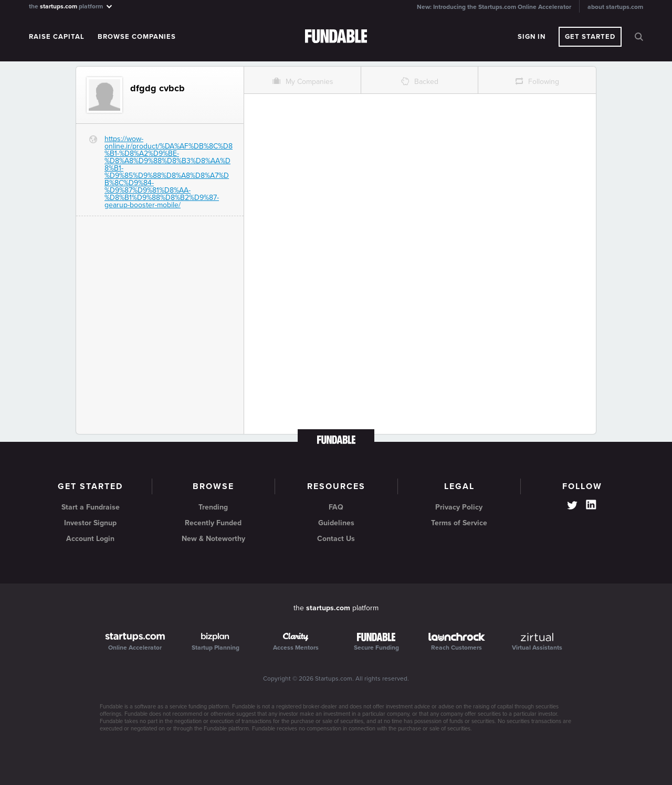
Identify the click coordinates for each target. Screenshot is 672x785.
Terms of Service (459, 523)
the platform (71, 6)
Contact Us (336, 539)
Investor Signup (90, 523)
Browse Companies (137, 37)
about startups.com (615, 7)
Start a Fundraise (91, 507)
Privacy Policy (459, 507)
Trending (213, 507)
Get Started (590, 37)
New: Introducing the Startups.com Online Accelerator (494, 7)
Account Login (90, 539)
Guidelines (336, 523)
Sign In (532, 37)
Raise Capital (57, 37)
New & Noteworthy (213, 539)
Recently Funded (213, 523)
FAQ (336, 507)
